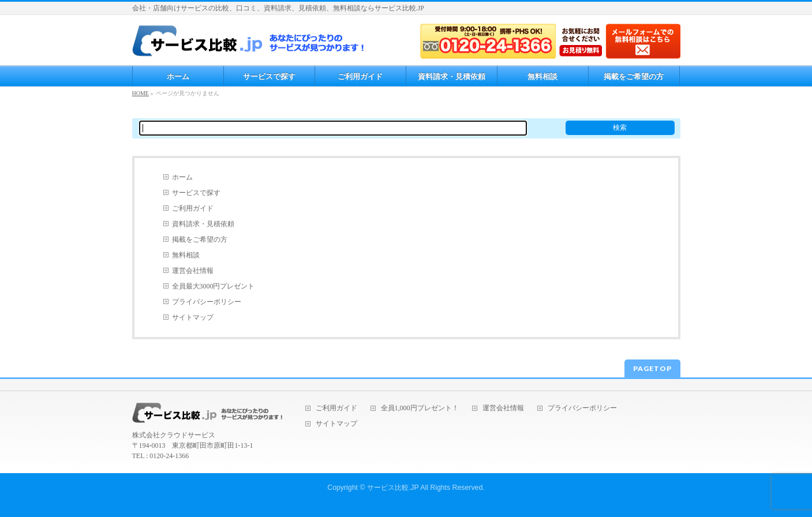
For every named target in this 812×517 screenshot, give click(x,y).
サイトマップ (193, 317)
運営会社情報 (193, 271)
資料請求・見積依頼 (203, 224)
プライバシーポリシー (207, 302)
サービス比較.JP (393, 488)
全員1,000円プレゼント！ (420, 408)
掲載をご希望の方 (200, 239)
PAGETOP (652, 368)
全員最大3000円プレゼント (214, 286)
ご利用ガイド (193, 208)
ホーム (182, 177)
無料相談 (186, 255)
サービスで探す (196, 193)
